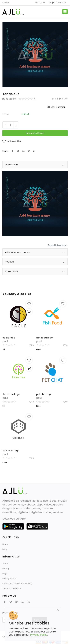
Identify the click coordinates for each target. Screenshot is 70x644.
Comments (35, 272)
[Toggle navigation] (65, 12)
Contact (6, 3)
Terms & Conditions (12, 588)
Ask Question (57, 107)
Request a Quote (35, 133)
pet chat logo (44, 394)
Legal (5, 574)
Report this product (58, 245)
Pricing (6, 569)
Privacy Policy (9, 578)
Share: (5, 151)
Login (52, 3)
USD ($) (40, 3)
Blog (5, 549)
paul (5, 341)
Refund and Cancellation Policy (17, 583)
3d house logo (11, 451)
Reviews (35, 262)
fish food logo (44, 338)
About (6, 564)
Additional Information (35, 253)
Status (5, 114)
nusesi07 (11, 99)
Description (35, 165)
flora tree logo (11, 394)
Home (5, 544)
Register (62, 3)
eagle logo (9, 338)
